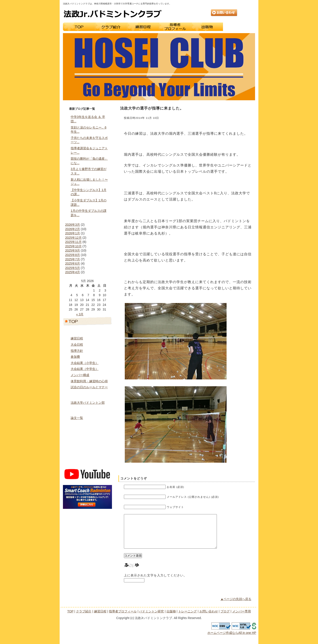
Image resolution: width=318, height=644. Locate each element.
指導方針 (77, 351)
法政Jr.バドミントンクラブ (113, 14)
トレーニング (239, 27)
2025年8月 (73, 255)
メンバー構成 (80, 375)
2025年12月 (73, 238)
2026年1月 (73, 233)
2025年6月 (73, 263)
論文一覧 (77, 418)
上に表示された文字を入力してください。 (155, 582)
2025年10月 (73, 246)
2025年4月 (73, 272)
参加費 (75, 357)
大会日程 (77, 345)
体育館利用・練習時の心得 (89, 381)
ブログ (87, 453)
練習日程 (143, 27)
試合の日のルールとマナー (89, 387)
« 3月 (80, 314)
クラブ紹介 (111, 27)
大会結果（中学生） (85, 369)
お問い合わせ (224, 13)
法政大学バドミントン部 (88, 403)
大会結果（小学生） (85, 363)
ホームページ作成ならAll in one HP (232, 639)
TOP (79, 27)
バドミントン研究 (87, 410)
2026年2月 (73, 229)
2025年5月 (73, 268)
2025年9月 (73, 250)
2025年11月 (73, 242)
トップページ (87, 321)
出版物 (207, 27)
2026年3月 (73, 225)
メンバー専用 (87, 462)
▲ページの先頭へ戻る (236, 606)
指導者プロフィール (175, 27)
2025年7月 (73, 259)
